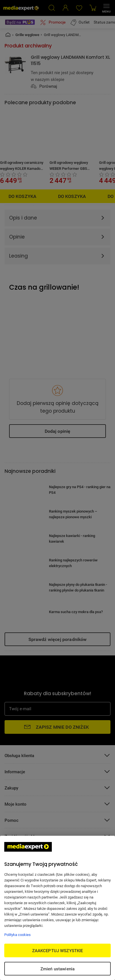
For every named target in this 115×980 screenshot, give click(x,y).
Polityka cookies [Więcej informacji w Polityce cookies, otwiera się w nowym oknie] (18, 935)
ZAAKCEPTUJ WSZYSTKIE (58, 950)
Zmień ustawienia (57, 969)
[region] (57, 908)
